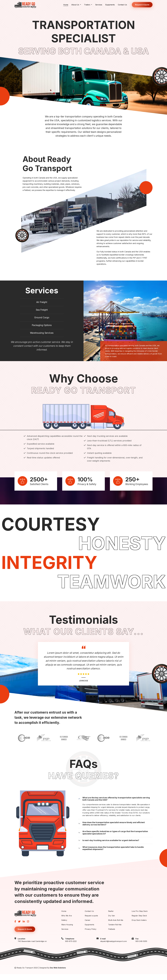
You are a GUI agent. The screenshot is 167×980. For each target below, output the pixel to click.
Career (88, 926)
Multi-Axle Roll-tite (116, 926)
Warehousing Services (42, 338)
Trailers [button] (87, 5)
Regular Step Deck (139, 921)
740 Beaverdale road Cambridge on (32, 947)
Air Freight (42, 303)
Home (66, 5)
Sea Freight (42, 312)
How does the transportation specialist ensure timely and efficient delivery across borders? (114, 829)
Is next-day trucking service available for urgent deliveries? (111, 846)
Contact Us (122, 5)
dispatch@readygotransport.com (114, 947)
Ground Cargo (42, 320)
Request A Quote (142, 5)
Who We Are (67, 921)
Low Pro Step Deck (140, 917)
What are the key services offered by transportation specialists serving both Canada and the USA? (116, 804)
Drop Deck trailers (139, 926)
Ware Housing (67, 930)
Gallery (64, 926)
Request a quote (91, 921)
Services (99, 5)
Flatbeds (112, 935)
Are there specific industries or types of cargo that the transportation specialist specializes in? (115, 838)
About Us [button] (76, 5)
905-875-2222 (71, 947)
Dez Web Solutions (58, 973)
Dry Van (112, 921)
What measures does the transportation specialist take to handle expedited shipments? (113, 854)
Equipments (110, 5)
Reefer (111, 917)
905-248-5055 (141, 947)
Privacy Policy (91, 935)
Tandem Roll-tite (115, 930)
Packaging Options (42, 329)
